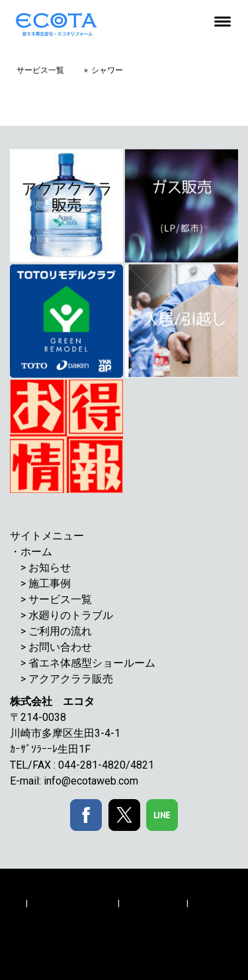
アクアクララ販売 (71, 679)
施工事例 (50, 583)
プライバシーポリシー (73, 903)
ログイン (24, 945)
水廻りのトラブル (71, 615)
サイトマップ (32, 916)
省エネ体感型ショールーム (92, 663)
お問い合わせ (60, 647)
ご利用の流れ (60, 631)
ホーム (36, 552)
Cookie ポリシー (153, 903)
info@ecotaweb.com (91, 781)
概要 (15, 903)
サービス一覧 (60, 599)
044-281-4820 (92, 765)
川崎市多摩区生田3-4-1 (70, 733)
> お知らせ (46, 568)
